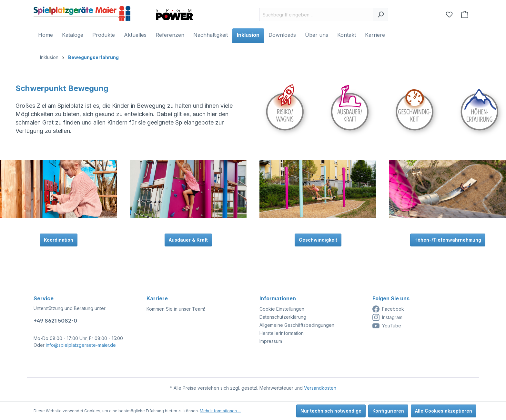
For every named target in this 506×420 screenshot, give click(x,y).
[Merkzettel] (449, 15)
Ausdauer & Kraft (188, 240)
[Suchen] (380, 15)
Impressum (271, 341)
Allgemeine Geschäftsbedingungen (297, 325)
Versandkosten (320, 388)
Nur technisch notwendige (331, 411)
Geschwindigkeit (318, 240)
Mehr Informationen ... (220, 411)
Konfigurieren (388, 411)
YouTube (387, 326)
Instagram (387, 317)
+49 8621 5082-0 (55, 321)
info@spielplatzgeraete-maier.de (81, 345)
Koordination (59, 240)
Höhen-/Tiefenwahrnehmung (448, 240)
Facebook (388, 309)
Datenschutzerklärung (283, 317)
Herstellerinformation (282, 333)
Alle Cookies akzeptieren (444, 411)
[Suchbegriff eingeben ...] (316, 15)
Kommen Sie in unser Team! (176, 309)
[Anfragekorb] (465, 15)
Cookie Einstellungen (282, 309)
